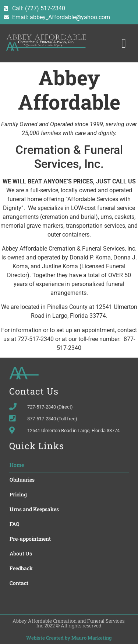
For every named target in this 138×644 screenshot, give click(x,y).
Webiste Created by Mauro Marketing (69, 638)
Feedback (21, 568)
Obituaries (22, 480)
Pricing (18, 494)
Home (17, 465)
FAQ (15, 524)
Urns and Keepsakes (34, 509)
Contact (19, 583)
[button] (124, 43)
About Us (21, 553)
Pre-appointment (30, 539)
